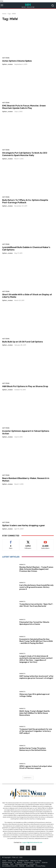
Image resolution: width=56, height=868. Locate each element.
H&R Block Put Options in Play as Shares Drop (25, 386)
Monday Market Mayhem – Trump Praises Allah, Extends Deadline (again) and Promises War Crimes (36, 569)
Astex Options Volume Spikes (17, 61)
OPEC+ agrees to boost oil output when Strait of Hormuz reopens (36, 767)
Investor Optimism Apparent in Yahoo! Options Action (26, 432)
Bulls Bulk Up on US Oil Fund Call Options (23, 342)
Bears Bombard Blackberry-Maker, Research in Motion (26, 479)
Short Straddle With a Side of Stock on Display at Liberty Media (27, 296)
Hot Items (6, 58)
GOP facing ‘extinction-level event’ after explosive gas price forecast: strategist (36, 677)
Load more (28, 778)
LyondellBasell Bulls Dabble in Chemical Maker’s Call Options (26, 249)
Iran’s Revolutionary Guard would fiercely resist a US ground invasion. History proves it (36, 587)
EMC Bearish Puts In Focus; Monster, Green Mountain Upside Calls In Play (24, 107)
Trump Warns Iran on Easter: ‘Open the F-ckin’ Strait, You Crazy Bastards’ (36, 605)
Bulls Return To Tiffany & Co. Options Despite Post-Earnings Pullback (25, 201)
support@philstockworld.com (32, 842)
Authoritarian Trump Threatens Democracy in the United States (33, 749)
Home (4, 14)
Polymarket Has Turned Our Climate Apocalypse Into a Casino (34, 623)
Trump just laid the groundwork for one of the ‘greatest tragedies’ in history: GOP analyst (36, 731)
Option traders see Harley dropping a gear (24, 525)
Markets (22, 565)
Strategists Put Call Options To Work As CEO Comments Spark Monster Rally (25, 154)
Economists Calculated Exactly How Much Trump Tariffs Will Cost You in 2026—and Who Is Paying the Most (36, 641)
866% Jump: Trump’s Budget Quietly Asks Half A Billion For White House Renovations (35, 713)
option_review (7, 64)
